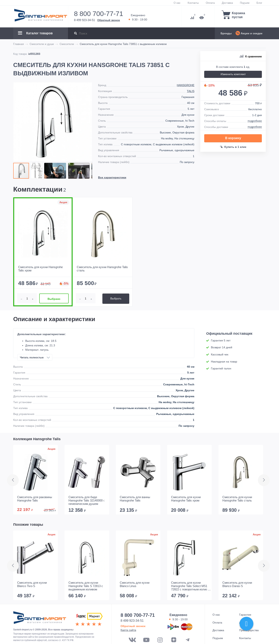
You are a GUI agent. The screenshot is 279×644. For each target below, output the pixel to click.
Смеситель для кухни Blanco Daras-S (237, 584)
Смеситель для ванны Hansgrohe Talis (135, 499)
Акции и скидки (252, 33)
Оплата (210, 3)
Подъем (245, 3)
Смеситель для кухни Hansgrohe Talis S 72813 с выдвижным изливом (86, 586)
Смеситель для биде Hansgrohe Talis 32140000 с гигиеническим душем (87, 500)
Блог (259, 3)
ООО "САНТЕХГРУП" (40, 619)
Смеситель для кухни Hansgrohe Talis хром (186, 499)
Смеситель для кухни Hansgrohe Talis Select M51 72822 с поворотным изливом (191, 586)
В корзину (233, 138)
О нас (177, 3)
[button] (38, 171)
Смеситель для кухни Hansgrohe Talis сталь (237, 499)
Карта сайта (128, 630)
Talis (191, 91)
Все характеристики (112, 177)
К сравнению (251, 56)
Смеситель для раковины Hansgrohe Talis (35, 499)
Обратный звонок (109, 20)
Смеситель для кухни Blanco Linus (135, 584)
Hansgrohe (186, 85)
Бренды (226, 33)
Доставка (227, 3)
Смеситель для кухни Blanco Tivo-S (32, 584)
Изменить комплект (233, 74)
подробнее (255, 121)
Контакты (193, 3)
